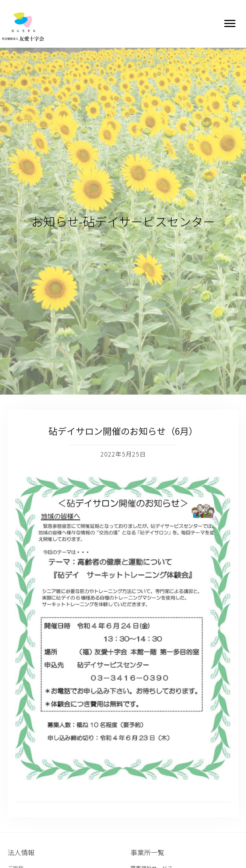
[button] (230, 24)
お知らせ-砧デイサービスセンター (123, 221)
